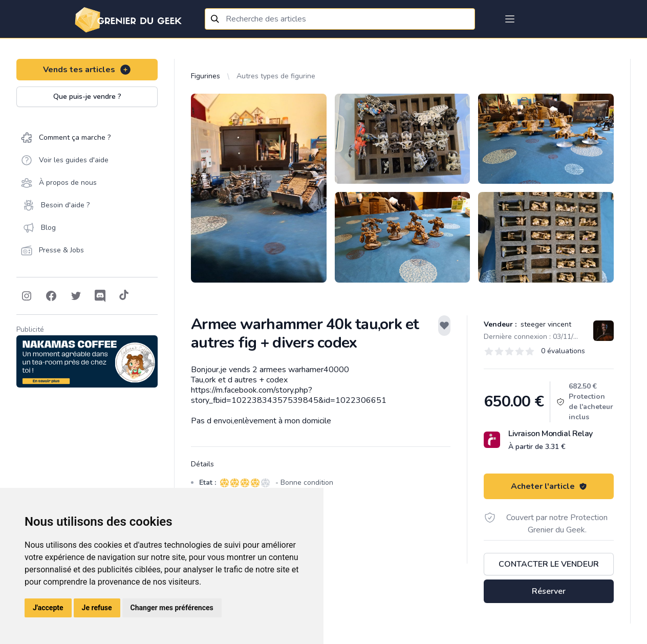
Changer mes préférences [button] (172, 608)
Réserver (549, 591)
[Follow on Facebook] (51, 296)
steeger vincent (545, 324)
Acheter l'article (549, 486)
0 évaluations (563, 351)
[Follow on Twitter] (76, 296)
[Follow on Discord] (100, 296)
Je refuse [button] (97, 608)
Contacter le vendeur (549, 564)
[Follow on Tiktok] (124, 296)
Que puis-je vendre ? (87, 96)
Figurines (206, 76)
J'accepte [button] (48, 608)
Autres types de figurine (276, 76)
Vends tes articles (87, 70)
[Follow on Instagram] (27, 296)
